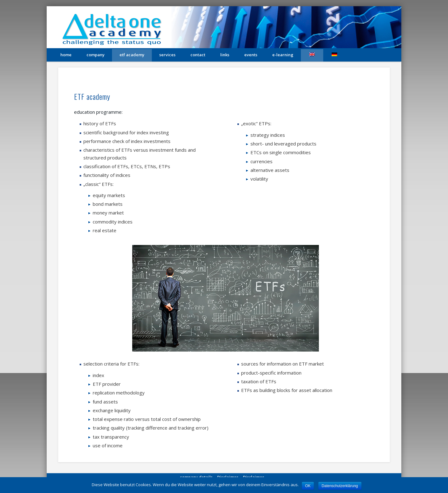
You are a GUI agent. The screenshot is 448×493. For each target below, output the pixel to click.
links (225, 55)
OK (308, 486)
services (167, 55)
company (96, 55)
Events (251, 55)
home (66, 55)
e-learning (283, 55)
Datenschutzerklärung (340, 486)
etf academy (132, 55)
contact (198, 55)
